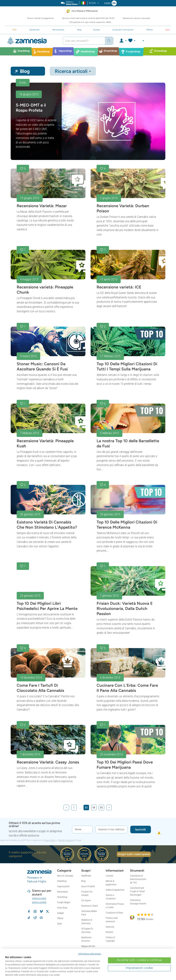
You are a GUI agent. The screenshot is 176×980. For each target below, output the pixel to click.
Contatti (109, 876)
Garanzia (110, 927)
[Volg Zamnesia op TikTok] (29, 918)
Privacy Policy (50, 840)
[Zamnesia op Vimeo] (41, 911)
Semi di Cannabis (65, 876)
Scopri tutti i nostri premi (134, 854)
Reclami (109, 932)
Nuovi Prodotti (88, 886)
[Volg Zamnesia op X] (47, 911)
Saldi (59, 924)
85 (101, 808)
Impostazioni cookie (139, 968)
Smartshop (62, 897)
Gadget (60, 913)
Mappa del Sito (88, 946)
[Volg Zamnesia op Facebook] (29, 911)
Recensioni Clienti (90, 906)
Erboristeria (62, 892)
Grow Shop (62, 908)
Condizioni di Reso (114, 913)
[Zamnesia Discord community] (41, 918)
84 (94, 808)
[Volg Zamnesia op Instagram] (35, 911)
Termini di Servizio (66, 840)
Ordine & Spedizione (115, 890)
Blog (83, 881)
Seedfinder (86, 876)
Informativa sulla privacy (90, 954)
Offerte (60, 918)
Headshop (62, 881)
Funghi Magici (64, 902)
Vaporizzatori (63, 886)
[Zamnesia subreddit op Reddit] (35, 918)
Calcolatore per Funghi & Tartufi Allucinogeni (137, 891)
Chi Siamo (86, 900)
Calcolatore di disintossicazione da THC (138, 879)
